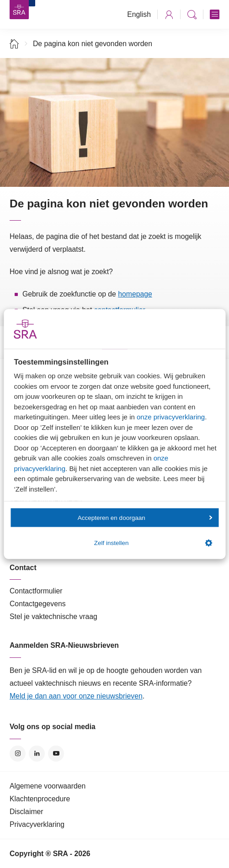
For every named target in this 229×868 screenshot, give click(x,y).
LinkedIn (37, 754)
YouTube (56, 754)
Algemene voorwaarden (48, 786)
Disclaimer (27, 812)
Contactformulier (36, 591)
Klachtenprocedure (40, 799)
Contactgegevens (38, 604)
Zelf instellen (153, 543)
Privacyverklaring (37, 824)
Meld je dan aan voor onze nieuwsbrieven (76, 696)
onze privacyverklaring (171, 417)
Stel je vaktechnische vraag (53, 617)
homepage (135, 294)
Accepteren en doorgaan (145, 517)
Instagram (18, 754)
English (139, 14)
